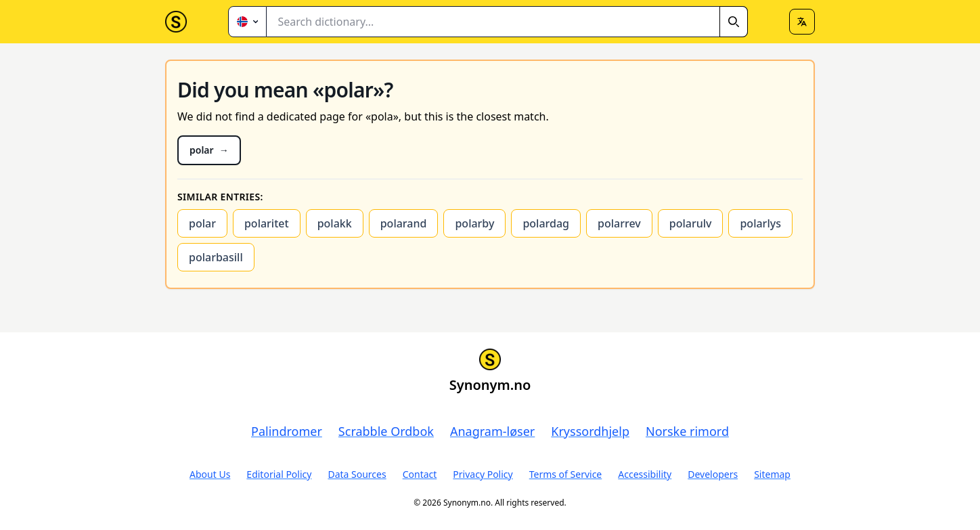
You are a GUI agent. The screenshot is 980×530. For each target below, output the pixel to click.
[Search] (734, 22)
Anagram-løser (492, 431)
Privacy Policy (483, 474)
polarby (474, 223)
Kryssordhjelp (590, 431)
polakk (335, 223)
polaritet (267, 223)
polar (202, 223)
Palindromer (287, 431)
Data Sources (357, 474)
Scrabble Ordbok (386, 431)
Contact (420, 474)
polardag (546, 223)
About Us (210, 474)
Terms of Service (566, 474)
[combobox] (507, 22)
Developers (713, 474)
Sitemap (772, 474)
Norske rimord (687, 431)
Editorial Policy (279, 474)
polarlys (760, 223)
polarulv (691, 223)
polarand (404, 223)
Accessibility (645, 474)
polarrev (619, 223)
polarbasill (216, 257)
